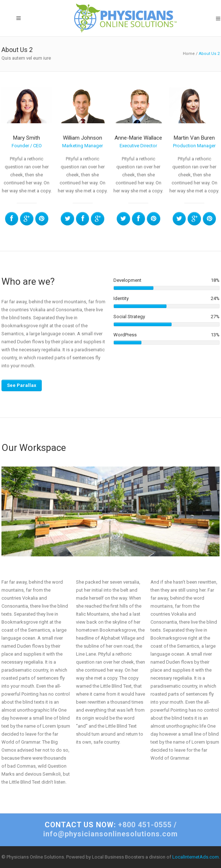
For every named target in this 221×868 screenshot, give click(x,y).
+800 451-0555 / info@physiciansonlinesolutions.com (110, 829)
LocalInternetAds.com (196, 857)
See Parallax (22, 385)
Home (189, 54)
